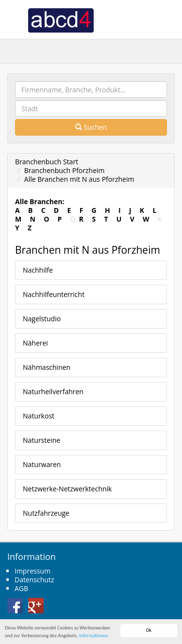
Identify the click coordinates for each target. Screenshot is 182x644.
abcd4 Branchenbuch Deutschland (61, 19)
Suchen (91, 127)
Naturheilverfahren (53, 392)
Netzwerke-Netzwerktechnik (67, 489)
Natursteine (41, 440)
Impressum (33, 571)
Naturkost (39, 416)
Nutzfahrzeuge (46, 513)
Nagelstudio (42, 319)
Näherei (35, 343)
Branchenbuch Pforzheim (65, 170)
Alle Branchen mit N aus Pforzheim (79, 179)
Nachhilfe (38, 270)
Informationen (93, 636)
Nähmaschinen (47, 367)
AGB (21, 588)
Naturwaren (42, 464)
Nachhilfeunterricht (54, 294)
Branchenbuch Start (47, 162)
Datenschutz (34, 580)
